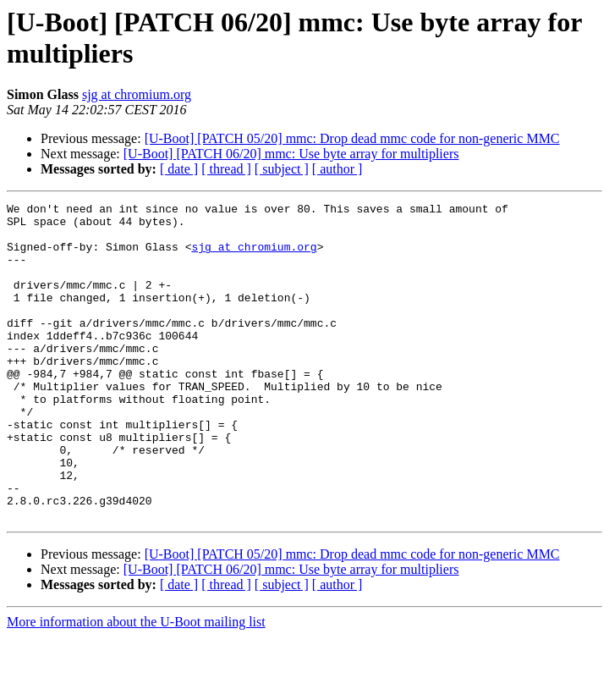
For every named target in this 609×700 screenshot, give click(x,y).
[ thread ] (226, 169)
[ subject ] (282, 169)
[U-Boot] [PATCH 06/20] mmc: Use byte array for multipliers (291, 154)
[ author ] (337, 169)
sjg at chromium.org (137, 94)
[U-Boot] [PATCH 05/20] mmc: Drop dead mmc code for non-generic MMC (352, 138)
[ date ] (179, 169)
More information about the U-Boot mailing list (136, 685)
